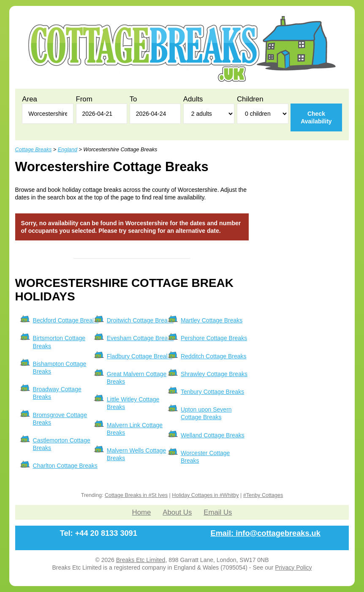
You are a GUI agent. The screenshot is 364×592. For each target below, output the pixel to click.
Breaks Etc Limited (141, 560)
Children (250, 99)
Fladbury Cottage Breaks (140, 356)
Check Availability (316, 117)
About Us (177, 512)
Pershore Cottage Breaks (214, 338)
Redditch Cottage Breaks (214, 356)
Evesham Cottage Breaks (140, 338)
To (133, 99)
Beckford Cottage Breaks (66, 320)
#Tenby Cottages (263, 495)
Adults (193, 99)
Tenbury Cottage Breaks (212, 392)
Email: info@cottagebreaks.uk (266, 533)
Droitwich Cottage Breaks (140, 320)
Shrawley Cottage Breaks (214, 374)
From (84, 99)
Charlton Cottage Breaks (65, 466)
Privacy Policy (293, 567)
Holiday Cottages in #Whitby (205, 495)
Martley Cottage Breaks (212, 320)
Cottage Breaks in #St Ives (136, 495)
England (68, 150)
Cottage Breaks (34, 150)
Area (29, 99)
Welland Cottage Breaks (213, 435)
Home (142, 512)
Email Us (218, 512)
